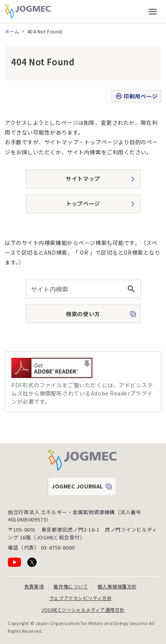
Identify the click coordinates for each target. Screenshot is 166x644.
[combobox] (83, 289)
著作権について (71, 586)
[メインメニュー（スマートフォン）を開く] (153, 12)
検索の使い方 (68, 316)
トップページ (83, 203)
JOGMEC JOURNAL (84, 488)
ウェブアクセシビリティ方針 (80, 598)
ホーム (12, 31)
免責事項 (34, 586)
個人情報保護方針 (117, 586)
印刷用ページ (136, 96)
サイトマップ (83, 178)
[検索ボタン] (131, 289)
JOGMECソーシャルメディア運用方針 (83, 610)
